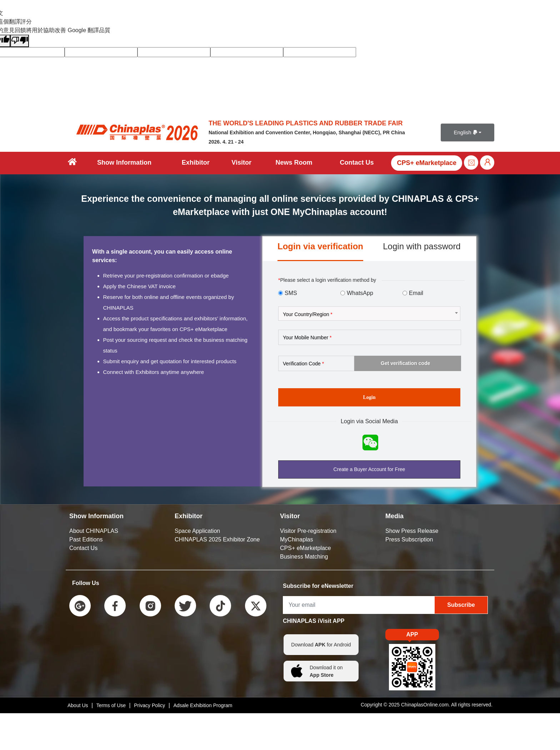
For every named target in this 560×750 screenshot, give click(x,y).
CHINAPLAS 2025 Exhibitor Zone (217, 539)
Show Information (124, 162)
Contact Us (357, 162)
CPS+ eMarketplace (427, 163)
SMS (291, 293)
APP (412, 636)
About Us (78, 705)
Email (416, 293)
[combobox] (369, 314)
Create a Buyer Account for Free (369, 469)
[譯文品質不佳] (20, 41)
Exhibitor (196, 162)
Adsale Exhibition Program (203, 705)
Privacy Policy (149, 705)
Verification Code (303, 364)
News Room (294, 162)
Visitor (241, 162)
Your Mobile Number (307, 337)
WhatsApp (360, 293)
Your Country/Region (308, 314)
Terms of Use (111, 705)
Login (369, 397)
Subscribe (461, 605)
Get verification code (405, 363)
